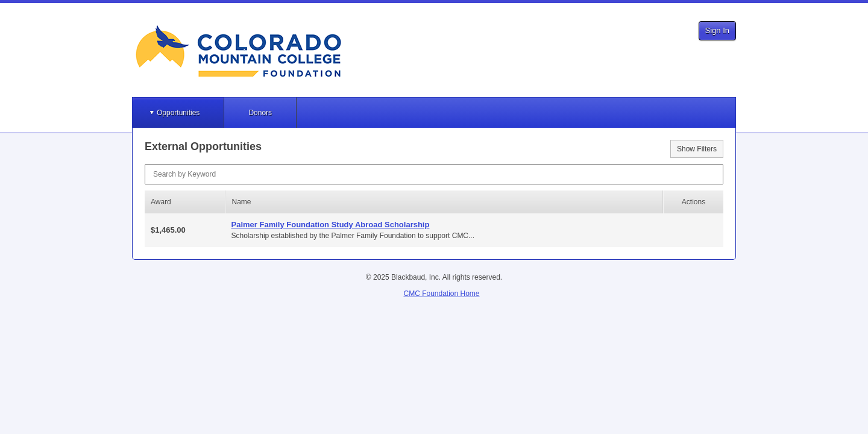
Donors (260, 113)
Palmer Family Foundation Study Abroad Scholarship (331, 225)
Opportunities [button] (178, 113)
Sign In (717, 30)
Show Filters (697, 149)
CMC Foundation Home (441, 294)
